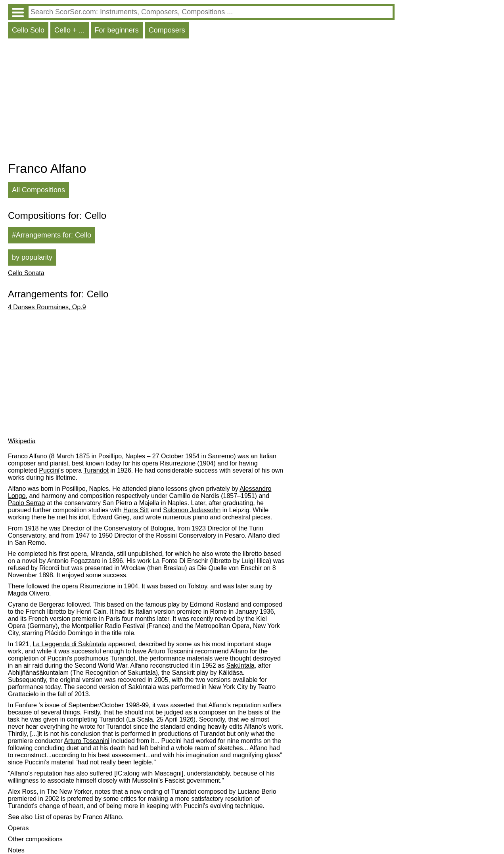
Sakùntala (241, 665)
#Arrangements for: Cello (52, 235)
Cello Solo (28, 30)
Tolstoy (197, 586)
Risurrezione (178, 463)
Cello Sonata (26, 273)
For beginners (117, 30)
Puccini (49, 470)
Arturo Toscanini (171, 651)
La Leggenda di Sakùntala (69, 644)
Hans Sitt (136, 510)
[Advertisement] (201, 102)
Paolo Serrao (26, 503)
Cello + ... (70, 30)
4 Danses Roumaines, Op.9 (47, 307)
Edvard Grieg (111, 517)
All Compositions (38, 190)
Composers (167, 30)
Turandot (96, 470)
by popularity (32, 257)
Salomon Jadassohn (192, 510)
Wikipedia (22, 441)
